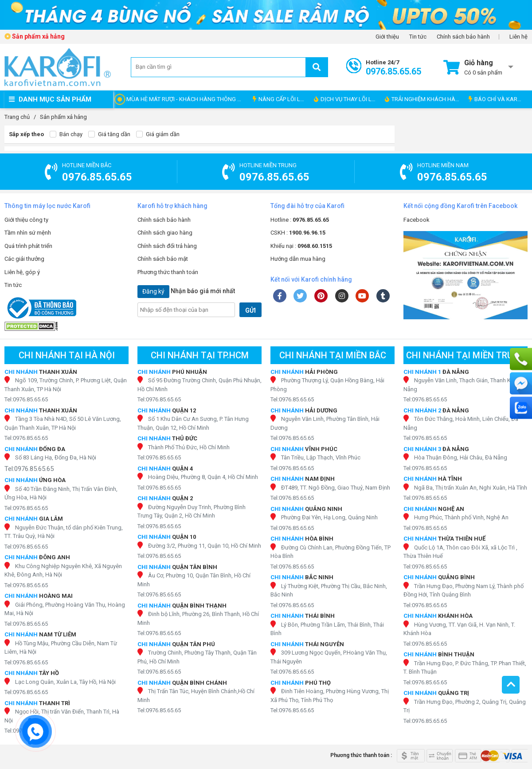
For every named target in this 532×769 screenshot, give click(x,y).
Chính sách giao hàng (165, 233)
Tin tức (418, 37)
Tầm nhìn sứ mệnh (28, 233)
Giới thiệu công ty (26, 220)
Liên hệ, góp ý (22, 272)
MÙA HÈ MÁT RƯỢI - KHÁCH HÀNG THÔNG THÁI (187, 99)
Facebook (417, 220)
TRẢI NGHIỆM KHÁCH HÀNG (424, 99)
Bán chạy (66, 134)
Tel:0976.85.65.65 (26, 399)
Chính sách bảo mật (163, 259)
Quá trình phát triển (28, 246)
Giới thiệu (387, 37)
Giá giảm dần (158, 134)
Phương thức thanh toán (168, 272)
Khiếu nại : (301, 246)
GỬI (250, 310)
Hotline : (300, 220)
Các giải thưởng (24, 259)
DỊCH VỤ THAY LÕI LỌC (346, 99)
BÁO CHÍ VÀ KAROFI (497, 99)
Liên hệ (518, 37)
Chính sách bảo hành (463, 37)
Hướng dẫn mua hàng (298, 259)
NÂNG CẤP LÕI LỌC (280, 99)
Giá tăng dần (109, 134)
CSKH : (298, 233)
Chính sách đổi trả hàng (167, 246)
